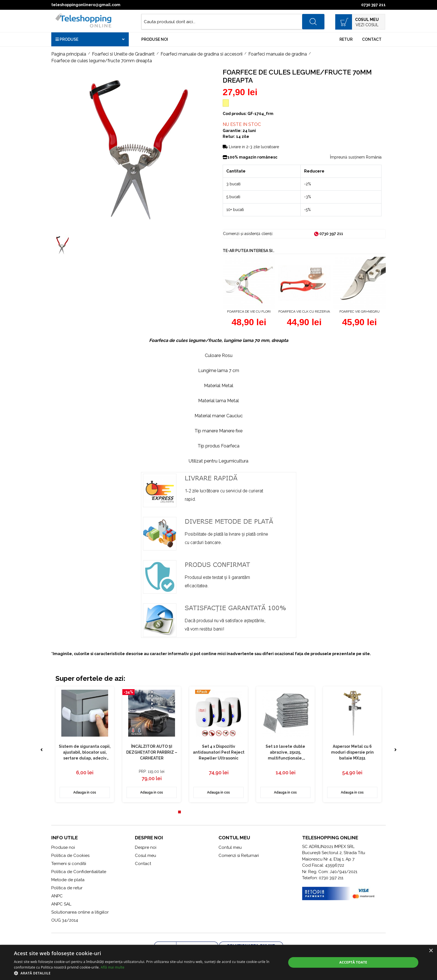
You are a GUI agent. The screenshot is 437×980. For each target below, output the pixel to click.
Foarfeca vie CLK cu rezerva (304, 312)
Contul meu (230, 847)
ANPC (57, 896)
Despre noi (146, 847)
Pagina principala (69, 54)
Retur (346, 39)
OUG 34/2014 (65, 920)
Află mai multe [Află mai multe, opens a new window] (112, 967)
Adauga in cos (85, 792)
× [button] (431, 951)
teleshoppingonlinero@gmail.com (86, 5)
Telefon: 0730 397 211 (323, 878)
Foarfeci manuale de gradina (278, 54)
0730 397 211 (373, 5)
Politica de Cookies (70, 856)
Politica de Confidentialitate (79, 872)
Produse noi (155, 39)
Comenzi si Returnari (239, 856)
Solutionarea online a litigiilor (80, 912)
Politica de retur (67, 888)
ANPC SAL (61, 904)
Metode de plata (68, 880)
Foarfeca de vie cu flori (249, 312)
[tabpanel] (85, 744)
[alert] (219, 962)
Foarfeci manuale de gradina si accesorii (201, 54)
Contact (372, 39)
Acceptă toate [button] (353, 962)
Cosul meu (145, 856)
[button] (146, 973)
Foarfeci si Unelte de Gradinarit (123, 54)
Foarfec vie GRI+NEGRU (360, 312)
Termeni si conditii (69, 864)
